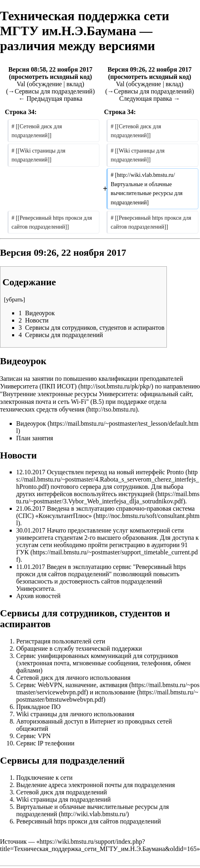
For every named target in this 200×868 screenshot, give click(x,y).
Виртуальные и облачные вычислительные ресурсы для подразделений (93, 810)
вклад (74, 84)
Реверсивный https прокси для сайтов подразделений (101, 570)
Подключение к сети (44, 778)
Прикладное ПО (38, 707)
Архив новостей (38, 596)
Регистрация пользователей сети (61, 641)
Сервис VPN (33, 736)
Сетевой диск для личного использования (73, 678)
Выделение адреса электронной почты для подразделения (96, 785)
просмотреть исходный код (50, 77)
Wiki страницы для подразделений (63, 799)
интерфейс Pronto (160, 472)
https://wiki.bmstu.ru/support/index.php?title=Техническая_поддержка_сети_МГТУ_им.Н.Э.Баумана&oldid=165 (98, 845)
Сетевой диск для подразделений (62, 792)
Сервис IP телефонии (45, 743)
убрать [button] (15, 299)
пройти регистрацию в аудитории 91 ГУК (102, 549)
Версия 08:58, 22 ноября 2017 (51, 69)
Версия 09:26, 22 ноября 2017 (149, 69)
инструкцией (136, 494)
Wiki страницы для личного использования (75, 714)
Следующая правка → (149, 99)
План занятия (35, 438)
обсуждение (45, 84)
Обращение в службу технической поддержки (79, 648)
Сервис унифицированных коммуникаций (74, 656)
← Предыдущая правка (51, 99)
